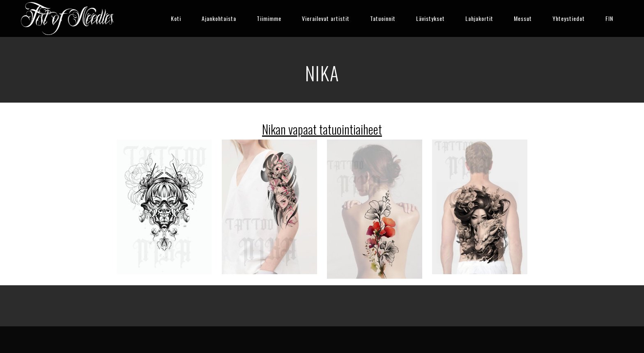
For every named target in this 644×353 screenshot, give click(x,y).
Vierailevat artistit (326, 18)
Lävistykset (430, 18)
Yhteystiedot (569, 18)
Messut (523, 18)
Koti (176, 18)
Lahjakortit (479, 18)
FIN (609, 18)
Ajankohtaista (219, 18)
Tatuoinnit (383, 18)
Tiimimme (269, 18)
